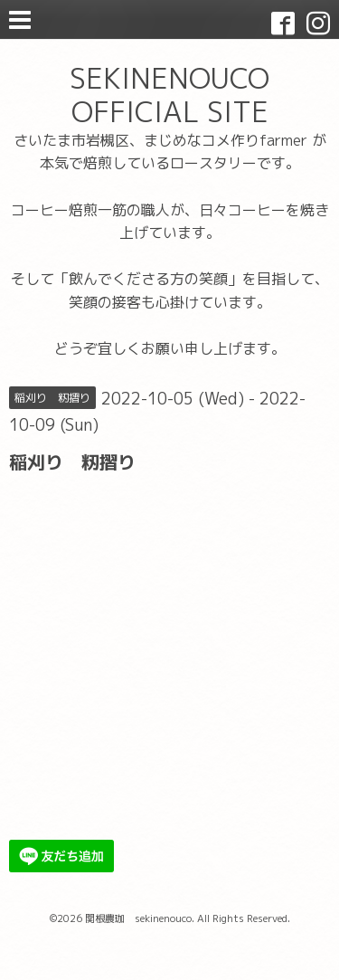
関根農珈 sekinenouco (138, 918)
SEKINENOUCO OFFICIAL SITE (169, 95)
